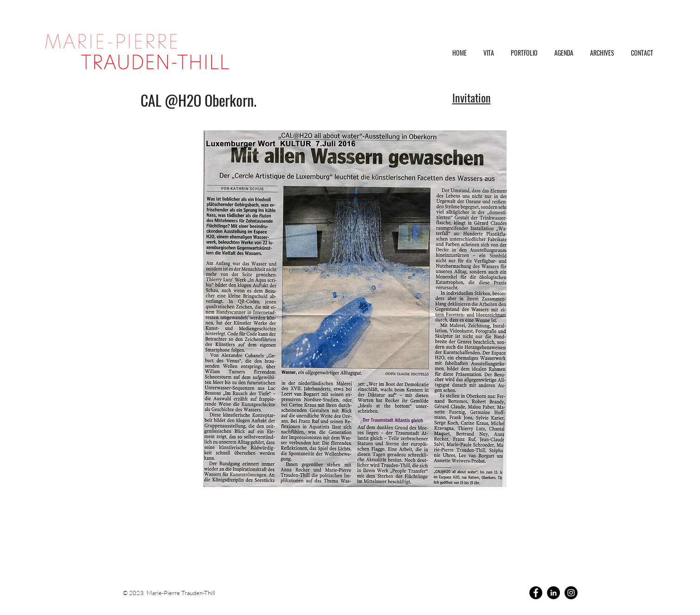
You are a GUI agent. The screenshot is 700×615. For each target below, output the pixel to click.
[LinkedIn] (553, 593)
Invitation (472, 97)
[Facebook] (536, 593)
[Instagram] (571, 593)
